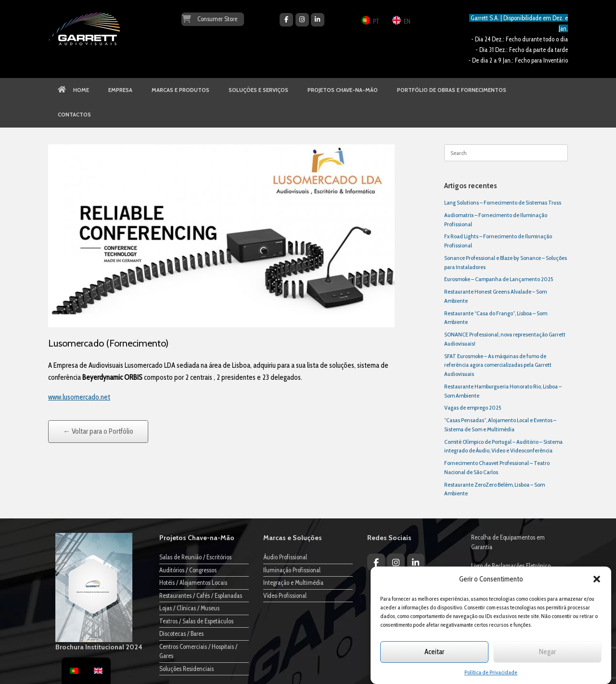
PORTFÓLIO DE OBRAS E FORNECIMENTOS (452, 90)
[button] (597, 579)
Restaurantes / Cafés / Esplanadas (201, 595)
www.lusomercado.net (79, 397)
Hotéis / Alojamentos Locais (193, 582)
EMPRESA (120, 90)
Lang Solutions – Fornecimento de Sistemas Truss (503, 202)
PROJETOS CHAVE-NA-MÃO (343, 90)
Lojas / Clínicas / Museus (189, 608)
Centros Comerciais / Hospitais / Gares (198, 651)
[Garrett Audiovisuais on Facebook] (286, 20)
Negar (547, 652)
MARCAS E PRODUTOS (180, 90)
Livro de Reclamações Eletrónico (511, 566)
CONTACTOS (74, 115)
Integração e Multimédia (293, 582)
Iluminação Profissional (292, 570)
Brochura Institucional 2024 (99, 647)
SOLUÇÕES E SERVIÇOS (258, 90)
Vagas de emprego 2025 (473, 407)
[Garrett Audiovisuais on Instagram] (302, 20)
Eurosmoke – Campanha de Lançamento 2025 (499, 279)
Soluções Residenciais (186, 669)
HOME (73, 90)
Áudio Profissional (285, 557)
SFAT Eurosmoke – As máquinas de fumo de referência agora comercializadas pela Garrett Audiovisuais (498, 365)
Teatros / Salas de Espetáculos (196, 621)
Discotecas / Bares (181, 633)
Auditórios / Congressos (188, 570)
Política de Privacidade (491, 672)
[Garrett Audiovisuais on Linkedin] (318, 20)
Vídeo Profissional (285, 595)
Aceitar (434, 652)
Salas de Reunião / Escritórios (195, 557)
